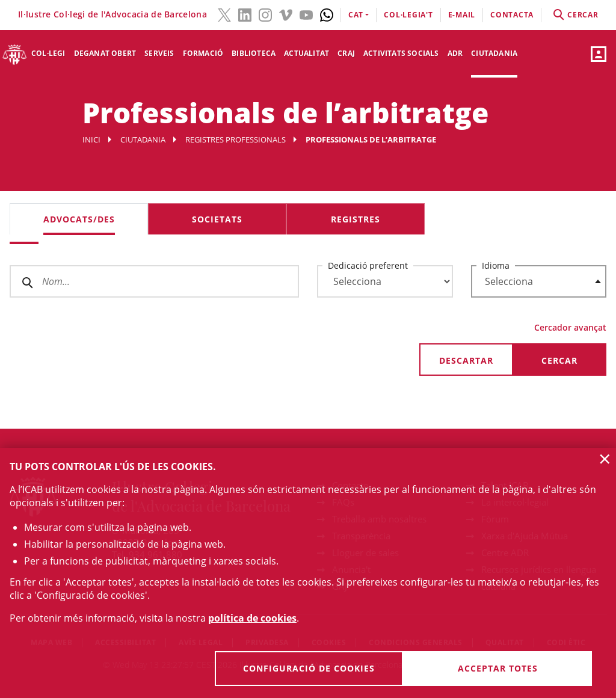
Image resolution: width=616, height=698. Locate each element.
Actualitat (306, 53)
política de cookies (252, 618)
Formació (203, 53)
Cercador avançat (570, 327)
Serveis (159, 53)
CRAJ (346, 53)
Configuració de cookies (309, 668)
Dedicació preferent (368, 265)
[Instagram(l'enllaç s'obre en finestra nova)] (265, 14)
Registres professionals (236, 139)
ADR (455, 53)
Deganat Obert (105, 53)
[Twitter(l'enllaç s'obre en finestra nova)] (224, 14)
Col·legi (48, 53)
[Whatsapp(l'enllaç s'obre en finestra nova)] (327, 14)
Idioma (496, 265)
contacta (512, 15)
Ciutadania (494, 53)
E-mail (462, 15)
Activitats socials (401, 53)
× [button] (605, 459)
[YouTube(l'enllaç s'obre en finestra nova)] (306, 14)
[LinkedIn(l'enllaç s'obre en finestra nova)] (245, 14)
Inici (91, 139)
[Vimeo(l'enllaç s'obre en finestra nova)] (286, 14)
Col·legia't (408, 15)
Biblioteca (254, 53)
